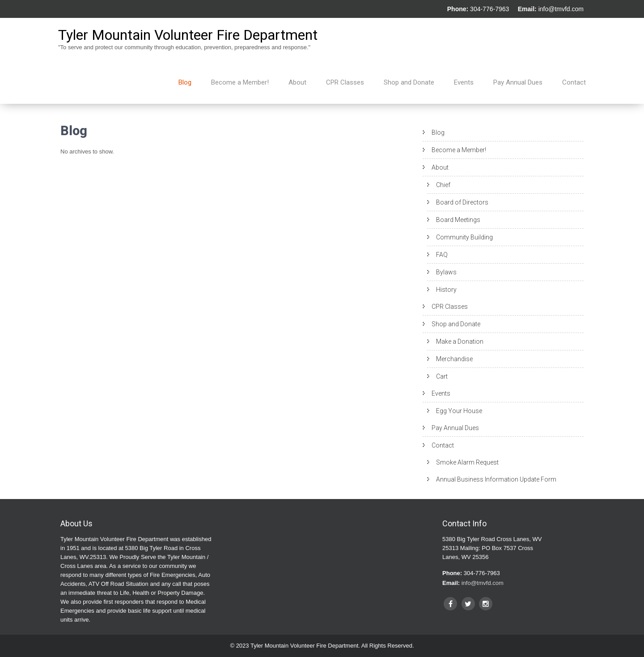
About (297, 82)
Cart (442, 376)
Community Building (464, 237)
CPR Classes (345, 82)
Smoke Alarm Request (467, 462)
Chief (443, 185)
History (446, 290)
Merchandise (454, 359)
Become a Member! (240, 82)
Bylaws (446, 272)
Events (464, 82)
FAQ (442, 255)
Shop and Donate (409, 82)
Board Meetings (458, 220)
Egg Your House (459, 411)
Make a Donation (460, 341)
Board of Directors (462, 202)
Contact (574, 82)
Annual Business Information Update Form (496, 479)
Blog (185, 82)
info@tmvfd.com (561, 9)
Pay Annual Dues (518, 82)
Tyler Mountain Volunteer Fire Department (188, 35)
